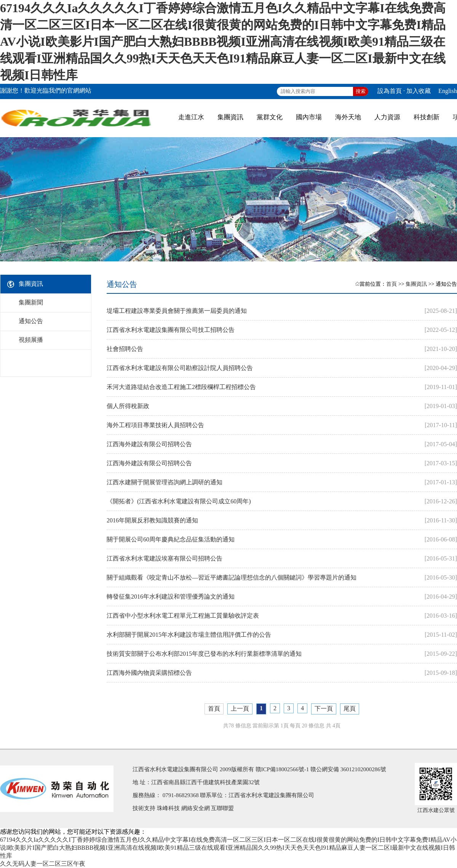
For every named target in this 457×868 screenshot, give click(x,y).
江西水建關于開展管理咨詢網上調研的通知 (165, 482)
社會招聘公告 (125, 349)
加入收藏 (419, 91)
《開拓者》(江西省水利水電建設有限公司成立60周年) (179, 501)
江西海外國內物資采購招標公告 (149, 673)
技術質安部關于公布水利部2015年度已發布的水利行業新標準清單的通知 (204, 654)
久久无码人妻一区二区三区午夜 (43, 864)
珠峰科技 (168, 808)
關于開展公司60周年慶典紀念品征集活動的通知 (171, 539)
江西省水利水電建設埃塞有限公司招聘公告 (165, 558)
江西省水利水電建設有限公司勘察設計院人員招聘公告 (180, 368)
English (448, 91)
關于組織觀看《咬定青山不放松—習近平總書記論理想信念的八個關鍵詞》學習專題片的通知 (232, 577)
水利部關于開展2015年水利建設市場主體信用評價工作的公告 (189, 635)
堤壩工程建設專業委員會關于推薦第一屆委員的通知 (177, 311)
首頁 (391, 284)
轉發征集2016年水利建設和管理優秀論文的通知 (171, 597)
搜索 (361, 91)
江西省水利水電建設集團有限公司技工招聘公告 (171, 330)
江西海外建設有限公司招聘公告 (149, 444)
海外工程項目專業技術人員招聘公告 (155, 425)
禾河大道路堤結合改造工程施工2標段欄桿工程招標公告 (181, 387)
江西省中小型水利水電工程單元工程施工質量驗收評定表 (183, 616)
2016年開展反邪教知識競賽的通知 (152, 520)
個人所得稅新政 (128, 406)
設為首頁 (390, 91)
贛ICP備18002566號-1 (282, 769)
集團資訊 (416, 284)
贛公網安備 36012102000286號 (348, 769)
